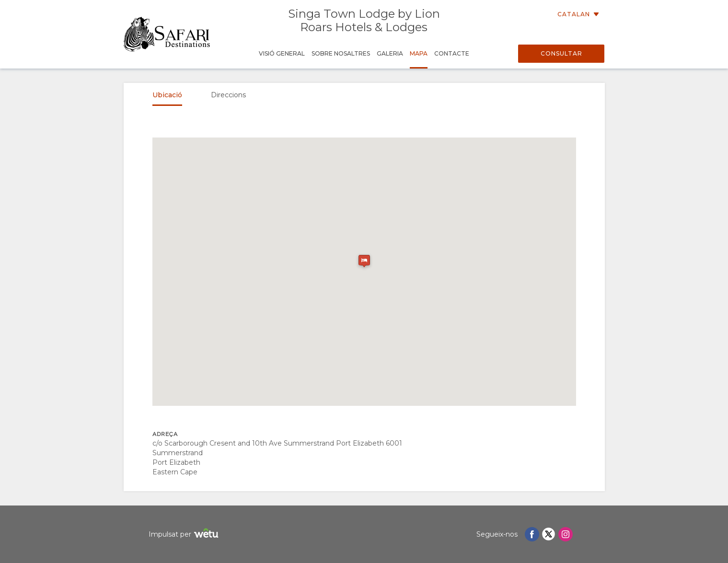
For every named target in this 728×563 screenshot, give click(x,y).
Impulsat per (185, 534)
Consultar (561, 53)
